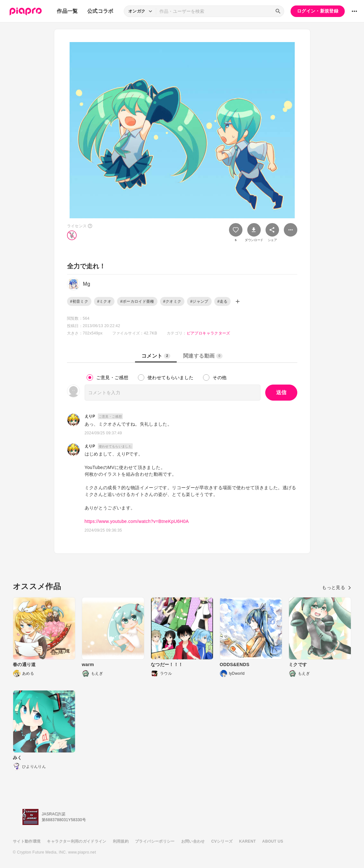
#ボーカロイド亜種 (137, 301)
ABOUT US (273, 841)
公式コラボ (100, 11)
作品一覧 (67, 11)
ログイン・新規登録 (318, 11)
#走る (223, 301)
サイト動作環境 (27, 841)
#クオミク (172, 301)
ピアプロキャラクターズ (208, 333)
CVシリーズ (222, 841)
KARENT (248, 841)
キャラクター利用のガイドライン (76, 841)
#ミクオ (104, 301)
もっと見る (337, 587)
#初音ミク (79, 301)
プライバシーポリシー (155, 841)
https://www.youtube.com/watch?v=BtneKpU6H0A (137, 521)
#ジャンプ (199, 301)
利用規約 (121, 841)
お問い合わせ (193, 841)
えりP (90, 416)
